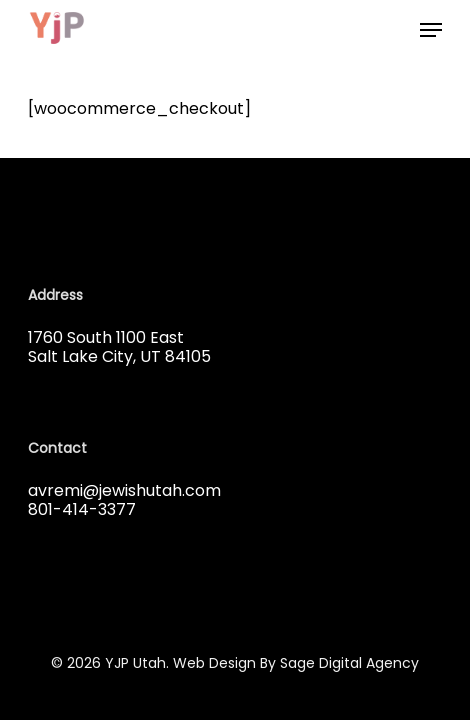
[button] (431, 30)
